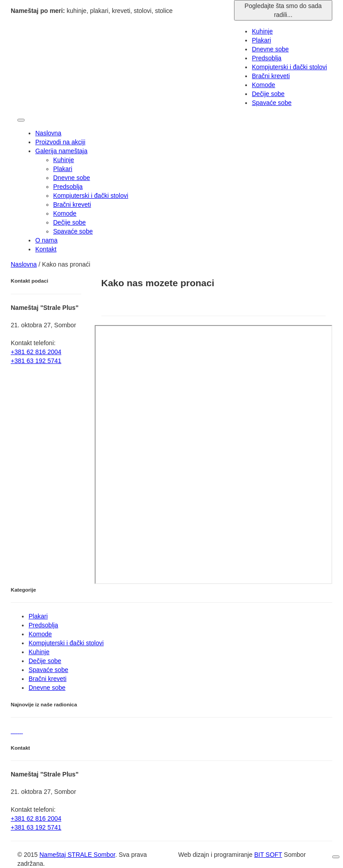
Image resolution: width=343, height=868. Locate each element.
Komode (65, 213)
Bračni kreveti (72, 204)
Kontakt (46, 249)
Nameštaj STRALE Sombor (77, 855)
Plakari (63, 169)
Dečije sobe (69, 222)
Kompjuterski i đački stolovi (91, 196)
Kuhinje (64, 160)
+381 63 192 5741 (36, 827)
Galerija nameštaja (61, 151)
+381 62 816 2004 (36, 818)
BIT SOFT (268, 855)
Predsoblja (68, 187)
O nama (46, 240)
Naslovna (48, 133)
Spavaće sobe (73, 231)
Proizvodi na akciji (60, 142)
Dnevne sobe (72, 178)
